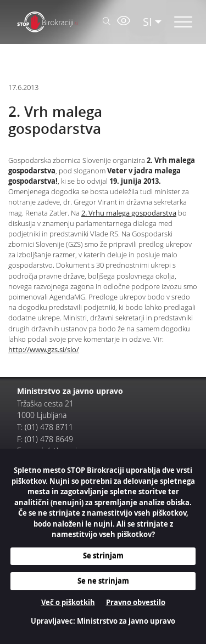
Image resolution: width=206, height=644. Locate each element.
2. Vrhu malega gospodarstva (129, 213)
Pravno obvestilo (136, 602)
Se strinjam (103, 556)
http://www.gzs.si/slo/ (44, 350)
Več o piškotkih (68, 602)
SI (147, 22)
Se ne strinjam (103, 581)
